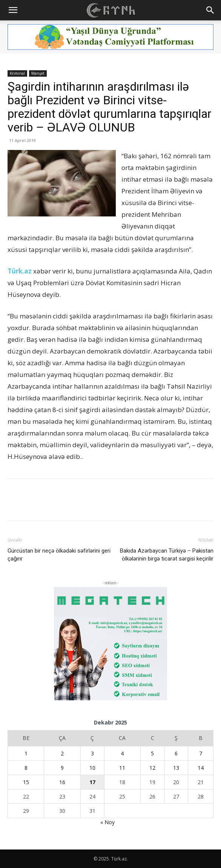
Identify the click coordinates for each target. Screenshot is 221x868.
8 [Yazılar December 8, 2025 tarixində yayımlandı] (26, 768)
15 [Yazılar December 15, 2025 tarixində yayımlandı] (26, 782)
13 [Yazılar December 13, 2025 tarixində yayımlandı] (176, 768)
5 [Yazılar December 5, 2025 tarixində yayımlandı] (152, 753)
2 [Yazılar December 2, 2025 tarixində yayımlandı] (62, 753)
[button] (13, 10)
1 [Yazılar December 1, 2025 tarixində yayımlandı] (26, 753)
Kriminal (17, 73)
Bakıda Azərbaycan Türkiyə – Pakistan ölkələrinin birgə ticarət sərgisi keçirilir (167, 555)
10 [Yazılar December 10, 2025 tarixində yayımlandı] (92, 768)
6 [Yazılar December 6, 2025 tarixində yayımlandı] (176, 753)
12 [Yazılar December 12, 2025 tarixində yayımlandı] (152, 768)
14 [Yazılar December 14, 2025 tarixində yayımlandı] (201, 768)
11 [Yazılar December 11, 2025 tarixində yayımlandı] (122, 768)
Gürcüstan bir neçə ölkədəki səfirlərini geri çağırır (59, 555)
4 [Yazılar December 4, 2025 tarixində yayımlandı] (122, 753)
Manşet (38, 73)
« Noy (107, 822)
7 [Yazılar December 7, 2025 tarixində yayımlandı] (201, 753)
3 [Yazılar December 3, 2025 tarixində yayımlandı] (92, 753)
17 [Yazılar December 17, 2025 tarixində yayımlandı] (92, 782)
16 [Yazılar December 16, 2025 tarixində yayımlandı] (62, 782)
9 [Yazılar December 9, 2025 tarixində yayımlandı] (62, 768)
